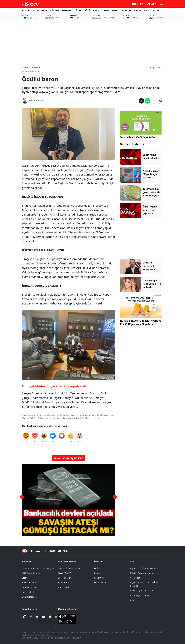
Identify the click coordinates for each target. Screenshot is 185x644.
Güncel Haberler (67, 561)
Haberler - (27, 68)
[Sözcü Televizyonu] (25, 551)
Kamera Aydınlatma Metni (142, 591)
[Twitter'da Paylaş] (141, 101)
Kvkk (133, 561)
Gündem (36, 68)
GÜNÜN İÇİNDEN (93, 10)
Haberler (27, 561)
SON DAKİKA (28, 10)
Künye (97, 573)
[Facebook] (31, 617)
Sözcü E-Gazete (65, 583)
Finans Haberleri (29, 583)
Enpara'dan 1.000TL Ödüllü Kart (138, 137)
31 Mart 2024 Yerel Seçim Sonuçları (38, 568)
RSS (132, 600)
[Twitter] (37, 617)
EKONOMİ (67, 10)
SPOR (107, 10)
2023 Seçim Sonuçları (32, 573)
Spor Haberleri (65, 578)
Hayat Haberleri (29, 592)
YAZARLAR (42, 10)
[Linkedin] (56, 617)
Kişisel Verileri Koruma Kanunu (144, 568)
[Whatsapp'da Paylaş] (147, 101)
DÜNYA (78, 10)
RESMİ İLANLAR (152, 10)
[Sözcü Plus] (63, 551)
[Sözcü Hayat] (49, 551)
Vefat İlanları (100, 583)
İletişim (98, 561)
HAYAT (115, 10)
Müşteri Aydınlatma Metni (142, 573)
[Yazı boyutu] (160, 101)
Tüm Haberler (64, 587)
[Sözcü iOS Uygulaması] (67, 616)
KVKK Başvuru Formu (140, 595)
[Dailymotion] (50, 617)
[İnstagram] (25, 617)
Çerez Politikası (137, 578)
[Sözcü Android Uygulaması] (67, 621)
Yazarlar (26, 578)
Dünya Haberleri (29, 597)
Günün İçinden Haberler (69, 568)
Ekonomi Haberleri (30, 587)
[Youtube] (43, 617)
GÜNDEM (55, 10)
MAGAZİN (126, 10)
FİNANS (138, 10)
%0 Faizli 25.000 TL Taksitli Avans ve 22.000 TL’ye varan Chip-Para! (141, 322)
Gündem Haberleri (133, 144)
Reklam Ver (99, 578)
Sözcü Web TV (64, 573)
